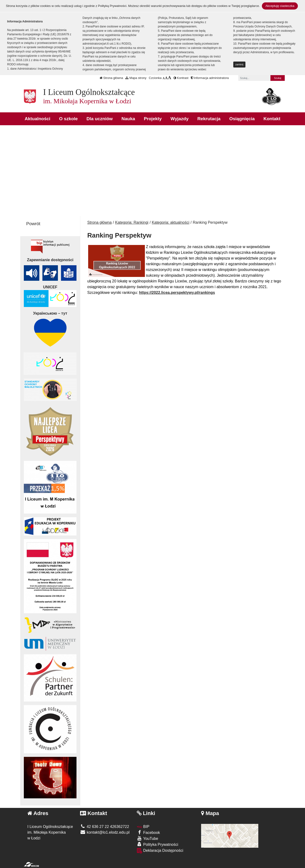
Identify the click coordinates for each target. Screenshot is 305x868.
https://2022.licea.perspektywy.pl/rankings (177, 293)
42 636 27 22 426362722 (104, 827)
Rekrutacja (209, 119)
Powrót (33, 224)
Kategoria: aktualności (170, 222)
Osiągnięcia (242, 119)
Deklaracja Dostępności (160, 851)
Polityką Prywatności (112, 6)
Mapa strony (136, 78)
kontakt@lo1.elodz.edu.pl (105, 832)
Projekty (153, 119)
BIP (143, 827)
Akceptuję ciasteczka (280, 6)
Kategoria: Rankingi (132, 222)
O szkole (68, 119)
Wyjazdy (180, 119)
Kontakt (272, 119)
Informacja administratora (210, 78)
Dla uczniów (100, 119)
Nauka (128, 119)
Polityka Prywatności (158, 844)
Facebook (148, 832)
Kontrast (181, 78)
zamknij (239, 65)
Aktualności (37, 119)
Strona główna (111, 78)
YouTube (147, 838)
